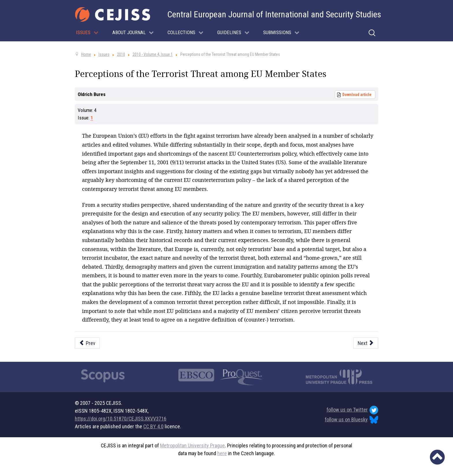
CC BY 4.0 (153, 426)
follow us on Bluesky (351, 420)
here (222, 453)
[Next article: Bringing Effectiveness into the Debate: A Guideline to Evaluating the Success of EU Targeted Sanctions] (366, 343)
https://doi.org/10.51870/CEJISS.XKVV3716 (121, 419)
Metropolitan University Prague (192, 445)
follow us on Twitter (352, 410)
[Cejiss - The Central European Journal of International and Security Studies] (113, 14)
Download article (357, 95)
